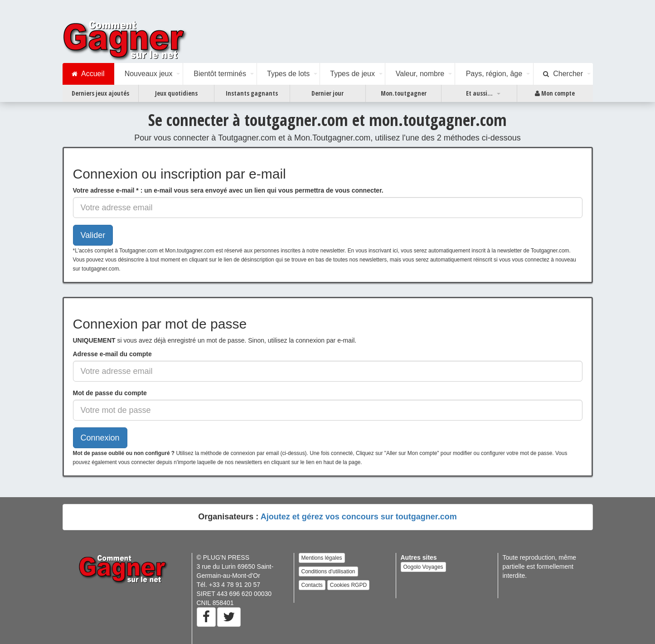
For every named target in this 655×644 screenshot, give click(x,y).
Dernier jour (327, 93)
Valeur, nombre (420, 74)
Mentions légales (322, 558)
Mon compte (555, 93)
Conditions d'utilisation (328, 571)
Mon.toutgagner (404, 93)
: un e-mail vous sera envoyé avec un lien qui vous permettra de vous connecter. (228, 190)
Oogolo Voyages (423, 567)
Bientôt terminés (220, 74)
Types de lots (288, 74)
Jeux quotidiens (176, 93)
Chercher (563, 74)
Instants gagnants (252, 93)
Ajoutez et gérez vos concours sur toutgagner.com (359, 517)
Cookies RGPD (348, 585)
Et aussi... (479, 93)
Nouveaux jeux (149, 74)
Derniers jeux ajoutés (100, 93)
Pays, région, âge (494, 74)
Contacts (312, 585)
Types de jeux (352, 74)
